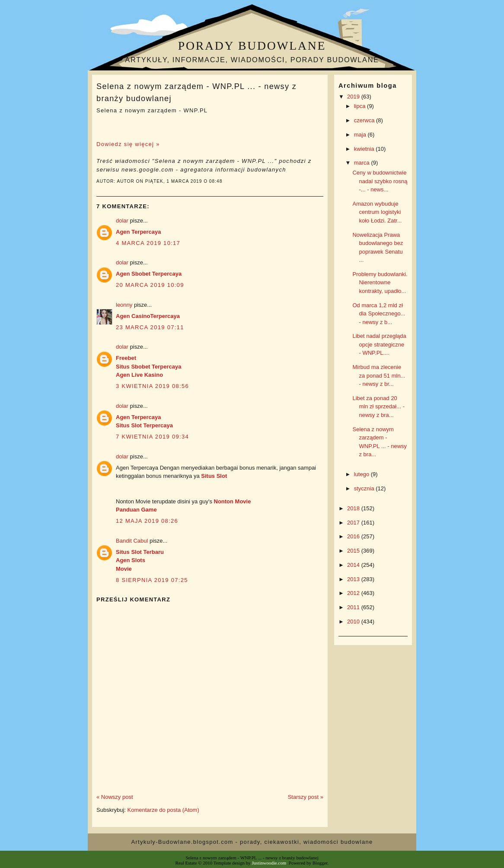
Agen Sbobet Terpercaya (149, 274)
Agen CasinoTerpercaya (148, 316)
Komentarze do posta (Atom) (163, 810)
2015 (354, 551)
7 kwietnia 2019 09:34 (152, 437)
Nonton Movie (233, 501)
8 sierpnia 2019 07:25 (152, 580)
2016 (354, 536)
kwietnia (365, 149)
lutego (362, 474)
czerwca (365, 120)
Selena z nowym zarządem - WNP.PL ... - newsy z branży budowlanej (196, 92)
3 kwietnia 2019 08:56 (152, 386)
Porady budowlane (252, 46)
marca (363, 163)
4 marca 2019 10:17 (148, 243)
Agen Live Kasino (139, 375)
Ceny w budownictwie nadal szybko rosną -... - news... (380, 181)
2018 (354, 508)
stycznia (365, 488)
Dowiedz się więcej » (128, 144)
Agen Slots (131, 560)
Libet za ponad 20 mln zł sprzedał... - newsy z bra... (378, 407)
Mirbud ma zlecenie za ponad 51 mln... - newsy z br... (379, 375)
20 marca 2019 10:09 (150, 285)
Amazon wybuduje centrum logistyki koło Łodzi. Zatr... (377, 212)
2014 (354, 565)
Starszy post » (306, 797)
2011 (354, 607)
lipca (360, 106)
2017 (354, 523)
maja (361, 135)
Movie (124, 569)
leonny (124, 305)
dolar (122, 221)
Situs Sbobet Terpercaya (148, 367)
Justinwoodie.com (269, 863)
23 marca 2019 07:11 (150, 327)
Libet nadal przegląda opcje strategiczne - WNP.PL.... (379, 344)
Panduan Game (136, 510)
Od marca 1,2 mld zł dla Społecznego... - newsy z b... (379, 314)
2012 (354, 593)
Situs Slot (214, 476)
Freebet (126, 358)
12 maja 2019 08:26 (147, 521)
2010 (354, 622)
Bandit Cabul (132, 541)
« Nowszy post (115, 797)
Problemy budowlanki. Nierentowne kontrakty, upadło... (380, 283)
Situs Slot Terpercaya (144, 425)
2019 (354, 97)
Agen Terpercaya (139, 232)
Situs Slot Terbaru (140, 552)
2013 (354, 579)
